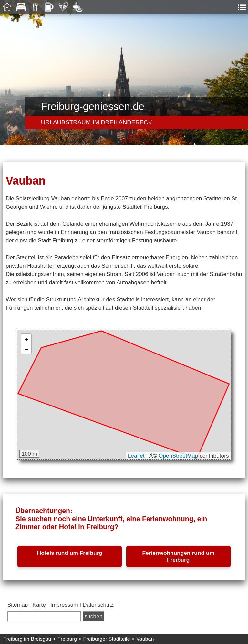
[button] (26, 339)
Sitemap (18, 605)
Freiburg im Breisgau (27, 639)
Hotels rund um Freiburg (70, 553)
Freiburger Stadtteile (107, 639)
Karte (39, 605)
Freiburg (67, 639)
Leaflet (136, 456)
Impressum (64, 605)
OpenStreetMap (178, 456)
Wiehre (49, 207)
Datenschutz (98, 605)
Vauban (145, 639)
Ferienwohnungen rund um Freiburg (178, 556)
